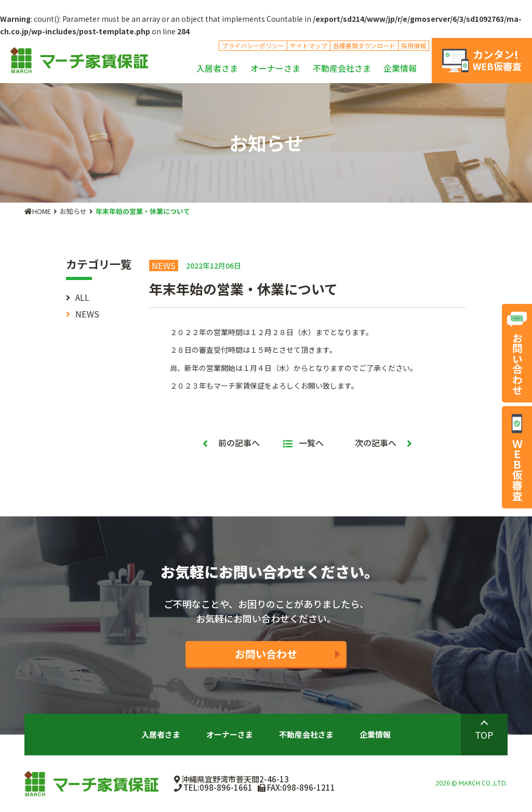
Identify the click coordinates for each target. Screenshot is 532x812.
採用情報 (414, 45)
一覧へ (303, 443)
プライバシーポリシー (253, 45)
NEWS (87, 314)
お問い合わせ (266, 654)
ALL (82, 297)
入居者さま (217, 68)
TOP (484, 735)
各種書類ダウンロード (364, 45)
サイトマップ (309, 45)
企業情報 (400, 68)
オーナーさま (275, 68)
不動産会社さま (342, 68)
